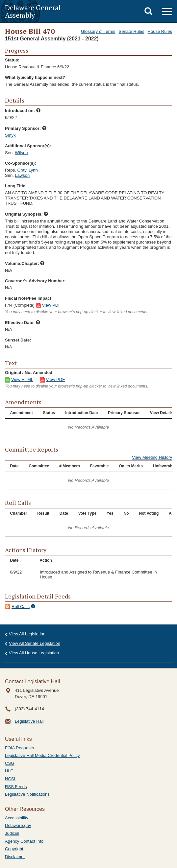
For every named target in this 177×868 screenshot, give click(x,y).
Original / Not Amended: (29, 373)
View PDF (52, 305)
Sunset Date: (18, 340)
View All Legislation (27, 634)
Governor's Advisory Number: (35, 281)
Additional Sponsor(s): (28, 146)
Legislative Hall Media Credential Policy (42, 755)
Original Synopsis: (26, 214)
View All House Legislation (34, 653)
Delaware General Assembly (33, 11)
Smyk (10, 135)
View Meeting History (152, 457)
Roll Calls (21, 607)
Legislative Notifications (27, 794)
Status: (12, 60)
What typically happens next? (35, 77)
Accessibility (17, 818)
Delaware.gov (18, 825)
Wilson (21, 153)
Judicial (12, 833)
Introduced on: (23, 111)
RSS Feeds (16, 787)
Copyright (14, 849)
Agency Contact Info (24, 841)
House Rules (160, 31)
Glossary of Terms (98, 31)
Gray (22, 170)
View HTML (22, 379)
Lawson (22, 175)
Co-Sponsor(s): (21, 163)
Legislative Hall (29, 721)
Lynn (33, 170)
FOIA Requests (19, 748)
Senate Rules (132, 31)
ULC (9, 771)
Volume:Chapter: (25, 263)
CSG (10, 763)
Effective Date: (23, 323)
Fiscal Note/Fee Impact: (29, 298)
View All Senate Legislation (35, 643)
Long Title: (16, 186)
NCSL (11, 779)
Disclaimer (15, 857)
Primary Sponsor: (26, 128)
